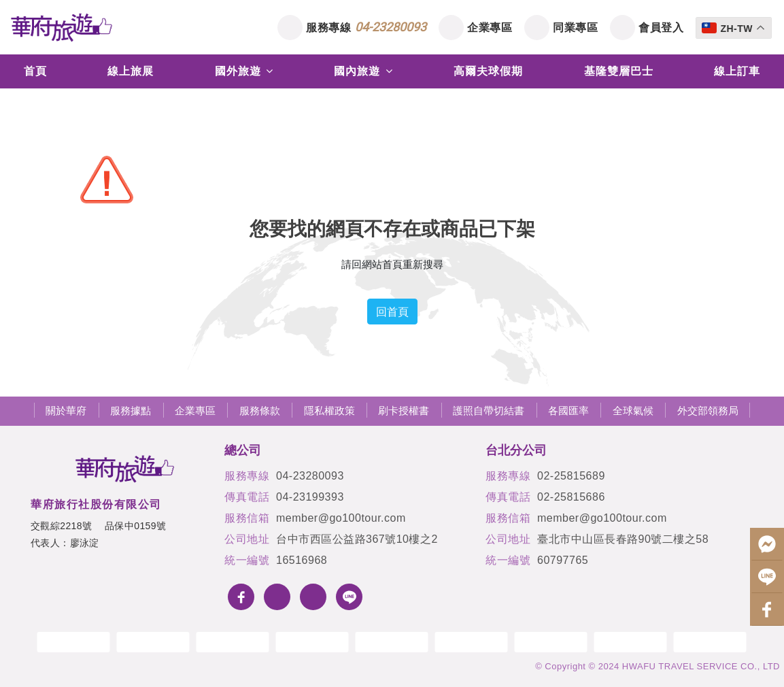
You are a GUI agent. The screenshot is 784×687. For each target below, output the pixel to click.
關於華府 (66, 410)
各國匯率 (568, 410)
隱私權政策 (329, 410)
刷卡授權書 (404, 410)
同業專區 (575, 27)
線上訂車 (737, 71)
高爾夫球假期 (488, 71)
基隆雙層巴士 (619, 71)
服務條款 (260, 410)
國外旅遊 (244, 71)
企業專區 (490, 27)
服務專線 (366, 27)
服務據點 (131, 410)
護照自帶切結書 (489, 410)
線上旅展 (131, 71)
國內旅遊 (363, 71)
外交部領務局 (708, 410)
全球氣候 (633, 410)
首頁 (35, 71)
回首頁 (392, 312)
